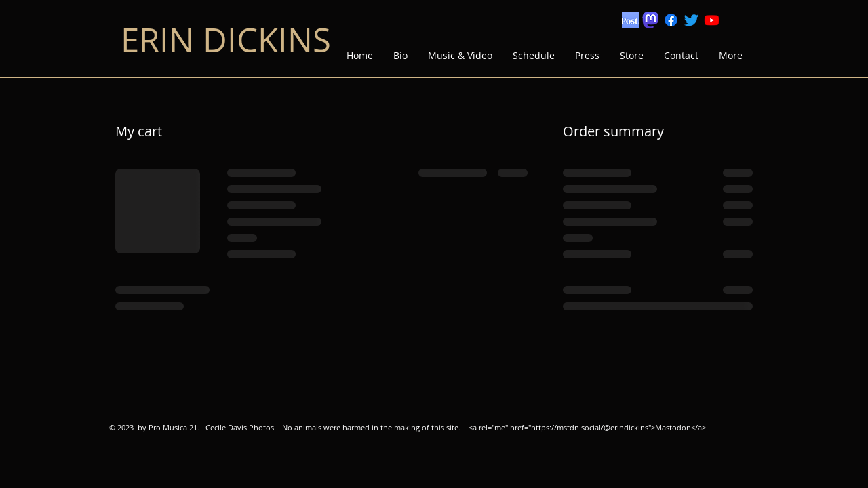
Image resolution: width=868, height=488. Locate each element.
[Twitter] (691, 20)
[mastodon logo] (651, 20)
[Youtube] (712, 20)
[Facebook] (671, 20)
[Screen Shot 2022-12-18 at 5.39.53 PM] (630, 20)
